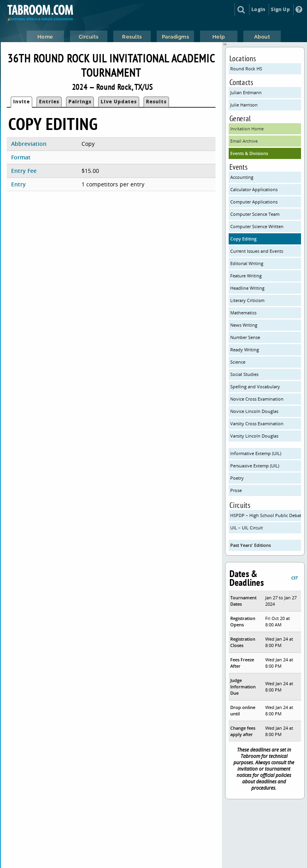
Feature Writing (246, 276)
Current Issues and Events (257, 251)
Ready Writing (245, 350)
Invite (21, 102)
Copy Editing (243, 239)
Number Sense (245, 337)
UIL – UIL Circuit (247, 528)
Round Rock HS (246, 69)
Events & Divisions (249, 153)
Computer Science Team (255, 214)
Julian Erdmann (246, 92)
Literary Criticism (247, 300)
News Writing (244, 325)
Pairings (80, 102)
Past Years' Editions (251, 545)
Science (238, 362)
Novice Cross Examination (257, 399)
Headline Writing (247, 288)
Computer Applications (254, 202)
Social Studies (244, 374)
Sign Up (280, 9)
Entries (49, 102)
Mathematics (243, 313)
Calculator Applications (254, 189)
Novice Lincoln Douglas (254, 411)
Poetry (237, 478)
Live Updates (119, 102)
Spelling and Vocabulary (255, 387)
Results (156, 102)
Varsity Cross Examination (257, 423)
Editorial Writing (247, 263)
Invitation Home (247, 129)
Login (258, 9)
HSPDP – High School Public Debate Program (266, 515)
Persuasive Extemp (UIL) (255, 466)
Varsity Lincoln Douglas (254, 436)
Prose (236, 490)
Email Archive (244, 141)
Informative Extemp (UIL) (256, 453)
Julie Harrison (244, 105)
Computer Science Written (257, 226)
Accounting (242, 177)
